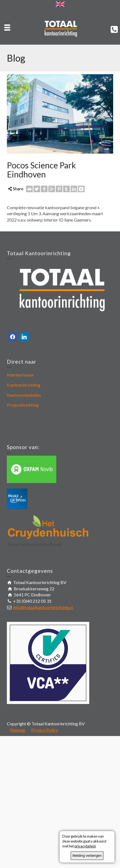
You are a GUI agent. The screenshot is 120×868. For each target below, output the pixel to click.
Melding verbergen (87, 856)
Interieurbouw (20, 375)
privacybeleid (85, 846)
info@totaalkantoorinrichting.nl (43, 607)
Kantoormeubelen (24, 395)
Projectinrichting (23, 405)
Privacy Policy (44, 730)
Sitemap (18, 730)
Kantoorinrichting (24, 385)
